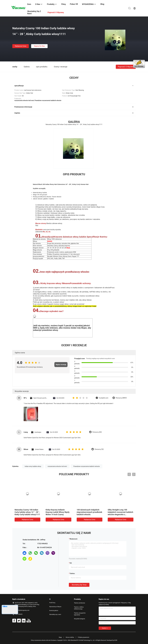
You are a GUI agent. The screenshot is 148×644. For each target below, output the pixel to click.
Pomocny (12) (99, 449)
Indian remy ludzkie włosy (33, 466)
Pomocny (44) (97, 432)
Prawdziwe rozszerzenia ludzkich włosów (87, 466)
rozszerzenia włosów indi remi (57, 466)
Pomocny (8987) (121, 398)
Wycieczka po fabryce (55, 607)
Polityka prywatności (84, 637)
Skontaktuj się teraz (79, 585)
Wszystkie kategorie (79, 619)
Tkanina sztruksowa (79, 603)
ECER (116, 640)
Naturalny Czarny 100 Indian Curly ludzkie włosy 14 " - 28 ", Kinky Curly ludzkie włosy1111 (27, 512)
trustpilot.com (104, 398)
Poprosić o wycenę (126, 67)
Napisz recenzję (61, 365)
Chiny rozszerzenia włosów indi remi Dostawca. (44, 640)
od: (71, 563)
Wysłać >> (105, 628)
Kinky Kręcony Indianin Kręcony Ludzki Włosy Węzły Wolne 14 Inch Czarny (58, 512)
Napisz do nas (39, 46)
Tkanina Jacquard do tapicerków (80, 614)
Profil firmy (52, 603)
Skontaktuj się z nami (55, 614)
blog (102, 4)
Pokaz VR (74, 4)
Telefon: (72, 573)
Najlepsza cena (21, 46)
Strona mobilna (70, 637)
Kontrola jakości (54, 611)
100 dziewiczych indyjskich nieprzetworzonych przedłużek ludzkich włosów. (89, 512)
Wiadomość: (74, 539)
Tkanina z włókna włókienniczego (79, 608)
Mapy (60, 637)
